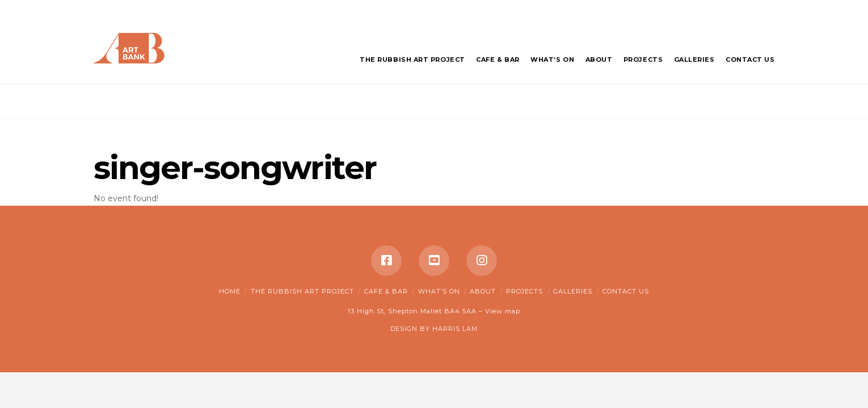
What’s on (439, 291)
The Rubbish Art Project (302, 291)
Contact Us (626, 291)
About (483, 291)
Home (230, 291)
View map (503, 311)
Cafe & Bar (386, 291)
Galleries (573, 291)
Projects (524, 291)
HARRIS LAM (455, 329)
